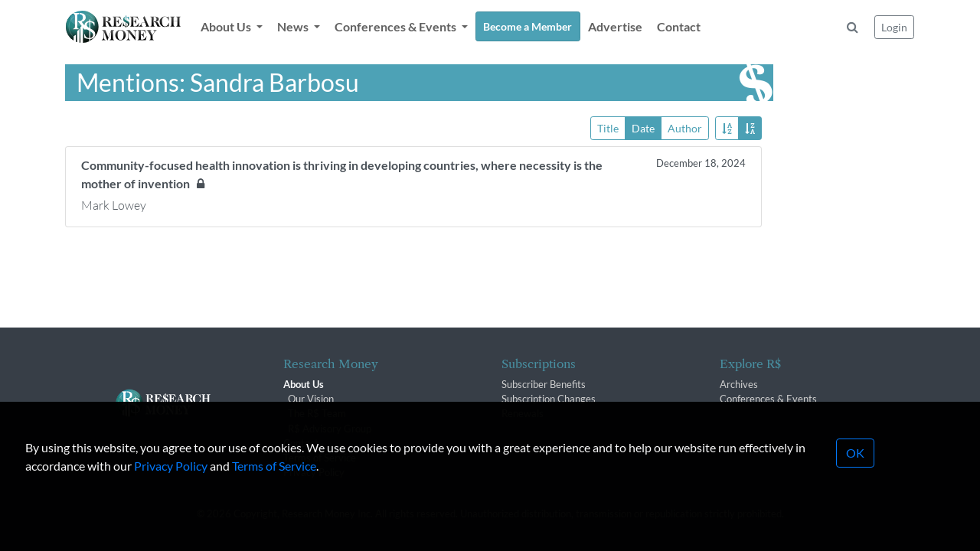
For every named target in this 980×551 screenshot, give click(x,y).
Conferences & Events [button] (397, 26)
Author (685, 127)
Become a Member (528, 26)
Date (643, 127)
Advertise (615, 26)
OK (855, 469)
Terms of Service (274, 482)
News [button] (294, 26)
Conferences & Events (768, 399)
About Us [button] (227, 26)
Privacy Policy (171, 482)
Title (608, 127)
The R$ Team (317, 413)
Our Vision (311, 399)
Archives (739, 384)
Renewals (523, 413)
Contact (679, 26)
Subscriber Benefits (544, 384)
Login (894, 27)
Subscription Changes (549, 399)
